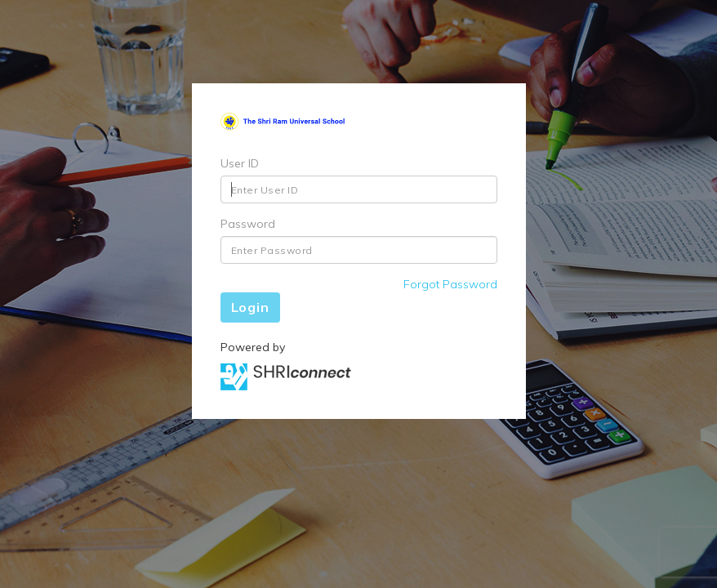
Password (248, 224)
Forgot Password (450, 284)
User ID (240, 163)
